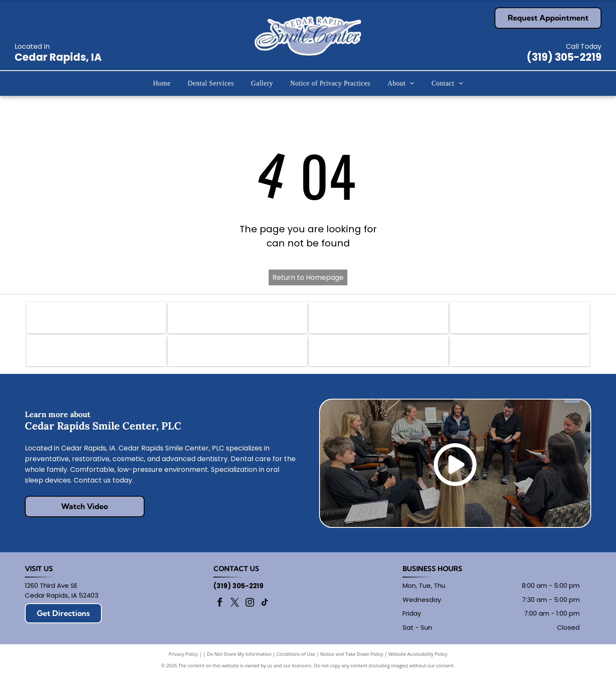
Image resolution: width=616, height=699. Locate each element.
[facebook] (220, 627)
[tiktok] (265, 627)
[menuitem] (162, 83)
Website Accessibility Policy (418, 677)
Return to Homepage (308, 277)
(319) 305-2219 (564, 57)
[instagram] (250, 627)
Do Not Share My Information (239, 677)
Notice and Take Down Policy (352, 677)
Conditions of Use (296, 677)
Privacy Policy (183, 677)
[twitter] (235, 627)
